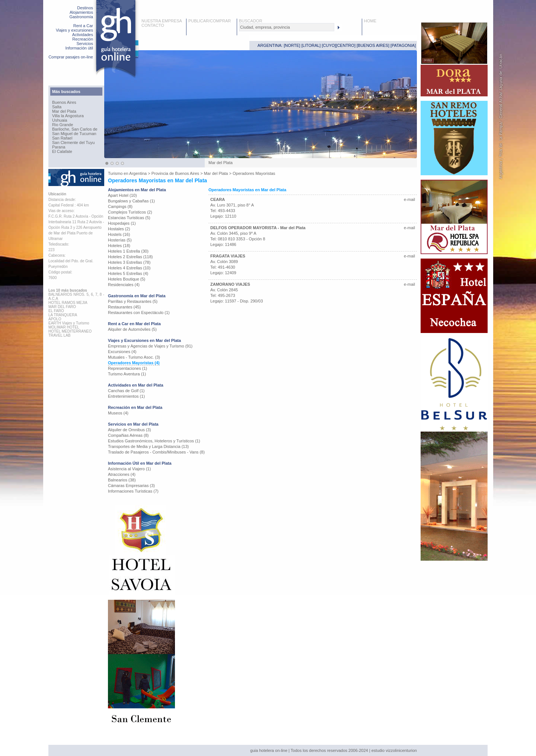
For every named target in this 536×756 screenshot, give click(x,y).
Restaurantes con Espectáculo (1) (139, 313)
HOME (370, 21)
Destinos (85, 8)
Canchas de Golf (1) (126, 391)
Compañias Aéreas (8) (128, 435)
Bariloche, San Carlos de (75, 129)
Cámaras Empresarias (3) (131, 486)
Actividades (83, 35)
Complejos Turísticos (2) (130, 212)
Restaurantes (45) (124, 307)
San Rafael (62, 138)
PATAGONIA (403, 45)
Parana (59, 147)
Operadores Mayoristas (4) (134, 363)
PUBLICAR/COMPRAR (210, 21)
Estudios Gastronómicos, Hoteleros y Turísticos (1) (154, 441)
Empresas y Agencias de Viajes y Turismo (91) (150, 346)
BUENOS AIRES (373, 45)
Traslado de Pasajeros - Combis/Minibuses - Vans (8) (156, 452)
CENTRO (345, 45)
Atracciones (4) (122, 474)
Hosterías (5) (120, 240)
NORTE (292, 45)
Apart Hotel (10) (122, 195)
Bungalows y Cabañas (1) (131, 201)
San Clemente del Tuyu (73, 142)
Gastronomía (81, 17)
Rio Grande (63, 125)
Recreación (83, 39)
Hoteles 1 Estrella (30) (128, 251)
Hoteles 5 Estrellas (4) (128, 273)
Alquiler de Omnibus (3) (130, 430)
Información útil (79, 48)
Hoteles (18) (119, 246)
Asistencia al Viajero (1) (129, 469)
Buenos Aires (64, 102)
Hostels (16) (119, 234)
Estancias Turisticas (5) (129, 218)
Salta (57, 107)
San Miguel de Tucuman (74, 134)
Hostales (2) (119, 229)
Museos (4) (118, 413)
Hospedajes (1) (122, 223)
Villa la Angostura (68, 116)
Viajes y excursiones (74, 30)
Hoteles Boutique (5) (127, 279)
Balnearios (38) (122, 480)
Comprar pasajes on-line (71, 57)
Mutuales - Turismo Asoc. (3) (134, 357)
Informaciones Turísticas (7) (133, 491)
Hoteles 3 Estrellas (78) (129, 262)
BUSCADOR (251, 21)
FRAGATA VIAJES (228, 256)
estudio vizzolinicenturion (394, 750)
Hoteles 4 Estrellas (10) (129, 268)
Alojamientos (81, 12)
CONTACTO (153, 25)
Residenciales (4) (124, 285)
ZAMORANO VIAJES (230, 284)
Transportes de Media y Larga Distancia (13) (148, 446)
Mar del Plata (64, 111)
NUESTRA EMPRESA (162, 21)
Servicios (85, 44)
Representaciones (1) (127, 368)
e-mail (409, 199)
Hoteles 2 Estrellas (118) (130, 257)
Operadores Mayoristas (254, 173)
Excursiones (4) (122, 352)
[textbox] (287, 27)
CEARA (218, 199)
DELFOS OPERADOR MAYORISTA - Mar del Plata (258, 228)
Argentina (138, 173)
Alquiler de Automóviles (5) (132, 329)
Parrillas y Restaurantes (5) (133, 301)
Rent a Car (83, 26)
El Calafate (62, 151)
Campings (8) (120, 206)
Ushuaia (60, 120)
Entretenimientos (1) (126, 396)
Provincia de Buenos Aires (175, 173)
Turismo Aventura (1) (127, 374)
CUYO (329, 45)
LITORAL (311, 45)
